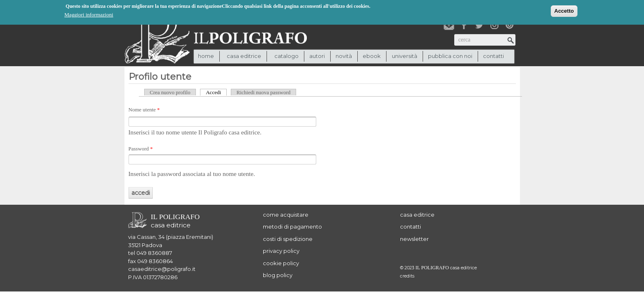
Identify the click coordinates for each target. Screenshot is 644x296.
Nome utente (144, 110)
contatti (493, 56)
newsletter (414, 239)
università (405, 56)
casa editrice (417, 215)
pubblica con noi (450, 56)
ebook (372, 56)
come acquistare (286, 215)
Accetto (564, 10)
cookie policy (281, 263)
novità (344, 56)
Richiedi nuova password (263, 92)
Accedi (216, 92)
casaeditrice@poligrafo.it (162, 269)
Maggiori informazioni (89, 14)
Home (206, 56)
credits (407, 276)
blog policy (278, 275)
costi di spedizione (288, 239)
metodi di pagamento (292, 227)
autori (317, 56)
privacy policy (281, 251)
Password (141, 149)
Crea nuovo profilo (170, 92)
